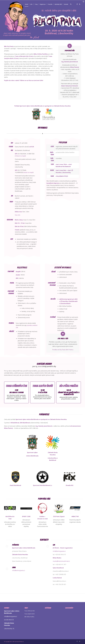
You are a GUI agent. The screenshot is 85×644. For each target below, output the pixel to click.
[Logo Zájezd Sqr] (59, 508)
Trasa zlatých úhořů (30, 614)
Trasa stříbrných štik (30, 611)
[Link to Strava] (80, 4)
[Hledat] (71, 4)
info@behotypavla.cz (19, 570)
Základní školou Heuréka (62, 106)
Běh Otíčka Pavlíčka (29, 617)
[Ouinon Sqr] (42, 508)
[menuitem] (27, 4)
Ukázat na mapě (20, 156)
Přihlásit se (21, 642)
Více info (18, 215)
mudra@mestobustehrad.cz (61, 561)
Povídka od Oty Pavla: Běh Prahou (63, 350)
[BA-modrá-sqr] (75, 508)
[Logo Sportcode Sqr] (26, 508)
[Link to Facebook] (77, 4)
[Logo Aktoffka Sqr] (10, 508)
